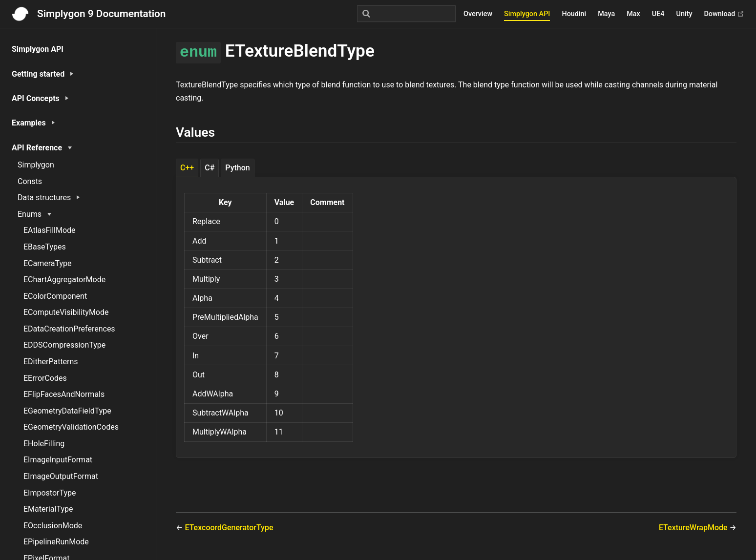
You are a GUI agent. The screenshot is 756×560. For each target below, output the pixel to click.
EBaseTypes (45, 247)
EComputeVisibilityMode (66, 312)
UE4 (658, 14)
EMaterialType (48, 509)
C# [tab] (210, 168)
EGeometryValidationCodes (71, 427)
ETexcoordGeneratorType (229, 528)
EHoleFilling (44, 444)
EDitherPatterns (51, 362)
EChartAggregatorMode (64, 280)
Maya (606, 14)
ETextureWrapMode (694, 528)
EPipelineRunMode (56, 542)
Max (633, 14)
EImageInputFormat (58, 460)
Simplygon (36, 165)
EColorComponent (55, 296)
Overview (478, 14)
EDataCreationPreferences (69, 329)
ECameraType (48, 263)
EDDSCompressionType (64, 345)
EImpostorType (50, 493)
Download (724, 14)
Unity (684, 14)
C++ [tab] (187, 168)
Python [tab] (237, 168)
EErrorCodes (45, 378)
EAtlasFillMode (50, 230)
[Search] (406, 14)
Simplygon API (527, 14)
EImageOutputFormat (61, 476)
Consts (30, 181)
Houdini (574, 14)
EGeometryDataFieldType (67, 411)
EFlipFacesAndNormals (64, 394)
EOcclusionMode (53, 526)
